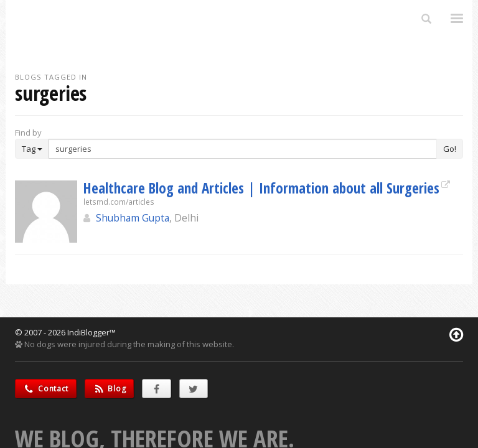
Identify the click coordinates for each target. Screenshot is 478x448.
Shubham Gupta (133, 218)
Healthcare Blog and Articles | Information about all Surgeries (261, 188)
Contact (46, 389)
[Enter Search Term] (243, 149)
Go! (450, 149)
